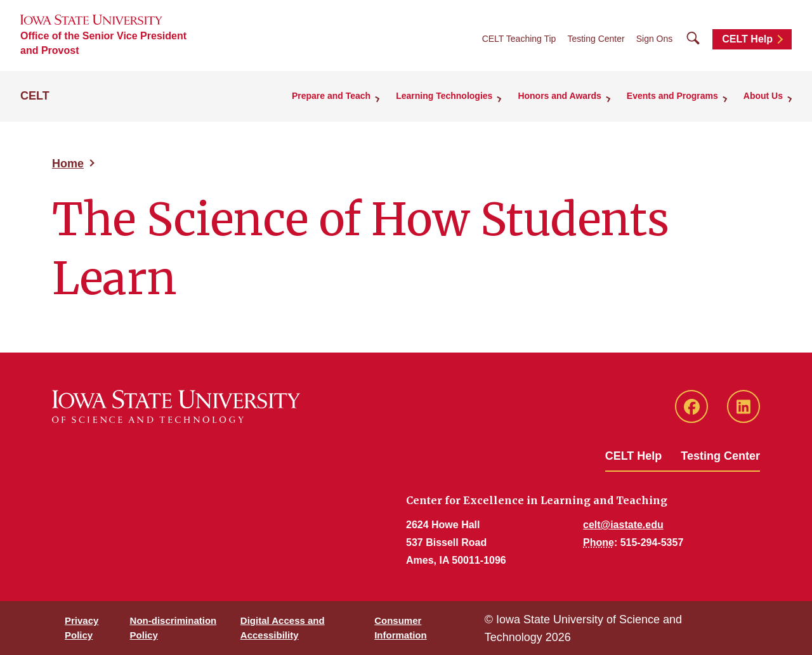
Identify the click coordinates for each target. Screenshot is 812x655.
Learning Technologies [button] (444, 96)
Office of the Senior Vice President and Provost (103, 43)
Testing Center (596, 39)
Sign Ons (655, 39)
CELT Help (747, 39)
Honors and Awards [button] (559, 96)
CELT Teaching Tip (519, 39)
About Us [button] (763, 96)
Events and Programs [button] (672, 96)
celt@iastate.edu (623, 525)
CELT (35, 96)
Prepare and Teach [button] (331, 96)
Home (68, 164)
